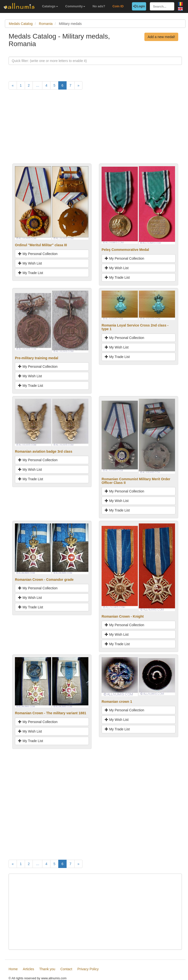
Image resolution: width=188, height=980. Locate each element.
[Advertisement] (95, 129)
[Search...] (162, 6)
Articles (28, 969)
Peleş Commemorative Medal (125, 250)
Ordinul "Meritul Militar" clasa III (41, 245)
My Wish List (30, 263)
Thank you (47, 969)
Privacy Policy (88, 969)
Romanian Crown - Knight (123, 616)
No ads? (99, 6)
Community (75, 6)
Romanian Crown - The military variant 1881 (51, 713)
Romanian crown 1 (117, 702)
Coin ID (118, 6)
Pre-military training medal (37, 358)
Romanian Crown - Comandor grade (44, 580)
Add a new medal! (161, 37)
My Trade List (31, 273)
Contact (66, 969)
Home (13, 969)
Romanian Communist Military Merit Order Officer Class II (136, 481)
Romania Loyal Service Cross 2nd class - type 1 (135, 327)
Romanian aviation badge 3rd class (44, 451)
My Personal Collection (38, 254)
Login (139, 6)
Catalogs (50, 6)
